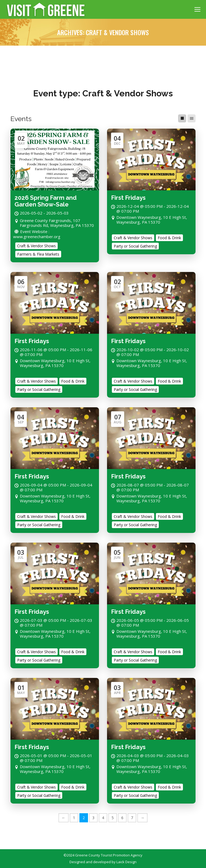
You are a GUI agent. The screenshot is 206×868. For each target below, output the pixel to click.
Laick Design (126, 862)
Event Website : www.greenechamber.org (37, 234)
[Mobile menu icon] (197, 9)
